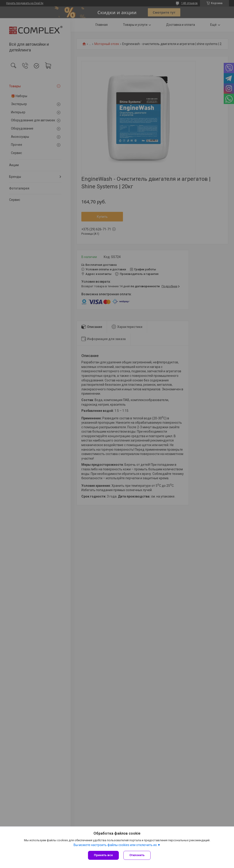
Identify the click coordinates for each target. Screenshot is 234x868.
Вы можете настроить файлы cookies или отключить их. (116, 845)
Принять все (103, 855)
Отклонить (137, 855)
